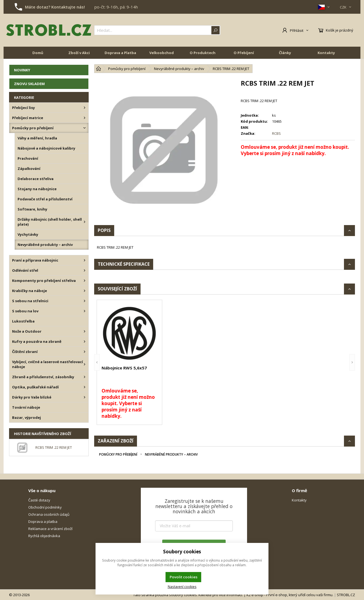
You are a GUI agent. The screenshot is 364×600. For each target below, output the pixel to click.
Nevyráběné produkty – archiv (171, 454)
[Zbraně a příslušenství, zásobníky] (85, 377)
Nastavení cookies (182, 587)
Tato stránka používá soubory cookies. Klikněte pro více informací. (188, 595)
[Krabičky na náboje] (85, 291)
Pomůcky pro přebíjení (118, 454)
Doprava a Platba (120, 53)
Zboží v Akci (79, 53)
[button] (97, 362)
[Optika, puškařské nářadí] (85, 387)
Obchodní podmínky (45, 507)
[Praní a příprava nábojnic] (85, 260)
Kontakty (326, 53)
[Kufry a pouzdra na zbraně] (85, 341)
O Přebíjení (244, 53)
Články (285, 53)
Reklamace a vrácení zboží (50, 529)
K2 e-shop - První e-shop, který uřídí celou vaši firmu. (290, 595)
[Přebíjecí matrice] (85, 118)
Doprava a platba (43, 522)
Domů (38, 53)
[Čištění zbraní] (85, 352)
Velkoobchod (162, 53)
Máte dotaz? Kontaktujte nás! (55, 7)
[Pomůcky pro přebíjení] (85, 128)
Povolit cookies (184, 577)
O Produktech (203, 53)
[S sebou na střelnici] (85, 301)
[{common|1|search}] (157, 30)
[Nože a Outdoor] (85, 331)
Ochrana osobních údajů (49, 514)
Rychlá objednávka (44, 536)
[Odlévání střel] (85, 270)
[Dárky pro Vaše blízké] (85, 397)
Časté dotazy (39, 500)
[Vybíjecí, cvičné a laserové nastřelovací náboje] (85, 364)
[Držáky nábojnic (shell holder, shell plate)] (85, 222)
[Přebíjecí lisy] (85, 108)
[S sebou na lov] (85, 311)
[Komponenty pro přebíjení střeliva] (85, 281)
